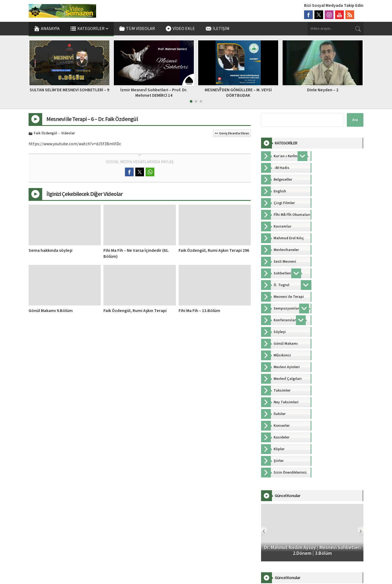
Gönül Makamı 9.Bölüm (51, 311)
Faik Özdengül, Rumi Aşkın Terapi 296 (214, 250)
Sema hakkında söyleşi (50, 250)
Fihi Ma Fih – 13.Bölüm (199, 311)
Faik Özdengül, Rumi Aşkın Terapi (135, 311)
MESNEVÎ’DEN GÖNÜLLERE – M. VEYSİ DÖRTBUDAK (238, 93)
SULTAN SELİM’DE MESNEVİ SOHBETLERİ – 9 (69, 90)
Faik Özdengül (45, 134)
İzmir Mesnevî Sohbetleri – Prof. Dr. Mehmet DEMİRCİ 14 (154, 93)
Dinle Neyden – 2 (323, 90)
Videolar (68, 134)
